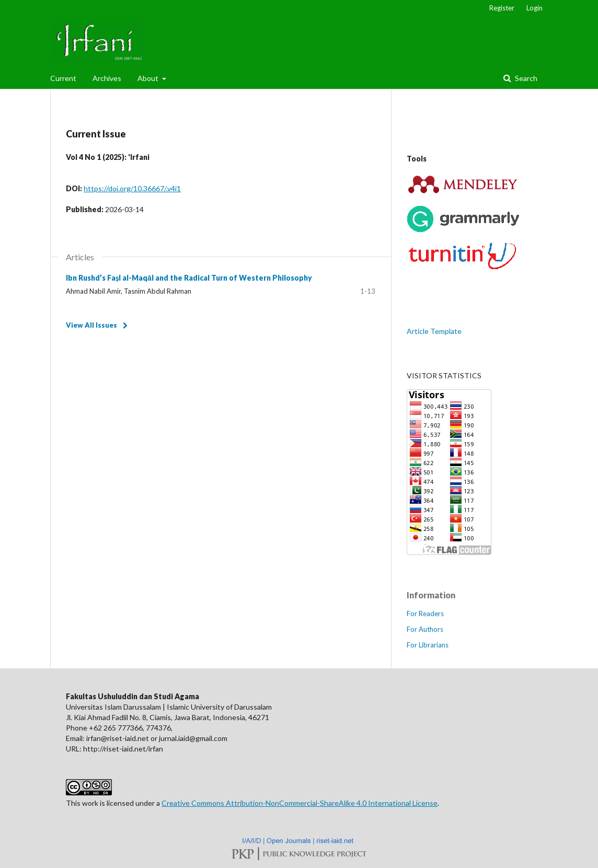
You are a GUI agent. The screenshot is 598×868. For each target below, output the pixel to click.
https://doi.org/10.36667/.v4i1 (132, 188)
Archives (107, 78)
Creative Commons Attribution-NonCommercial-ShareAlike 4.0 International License (300, 803)
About (149, 78)
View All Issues (91, 325)
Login (534, 8)
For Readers (425, 614)
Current (63, 78)
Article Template (434, 331)
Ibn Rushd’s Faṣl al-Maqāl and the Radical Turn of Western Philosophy (189, 278)
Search (525, 78)
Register (502, 8)
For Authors (425, 629)
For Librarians (428, 645)
